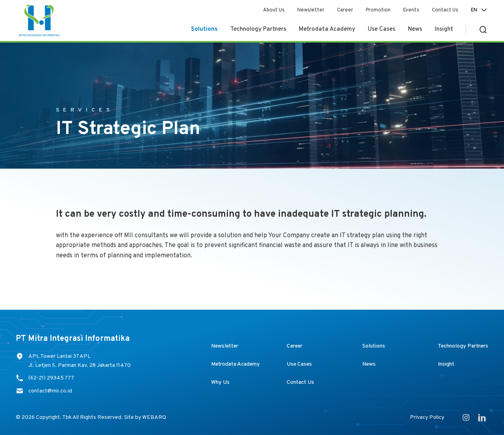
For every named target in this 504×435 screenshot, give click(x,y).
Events (411, 10)
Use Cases (382, 29)
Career (345, 10)
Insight (444, 29)
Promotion (378, 10)
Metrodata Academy (327, 29)
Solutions (204, 29)
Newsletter (311, 10)
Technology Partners (258, 29)
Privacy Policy (427, 417)
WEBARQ (154, 417)
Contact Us (445, 10)
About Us (274, 10)
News (415, 29)
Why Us (220, 382)
